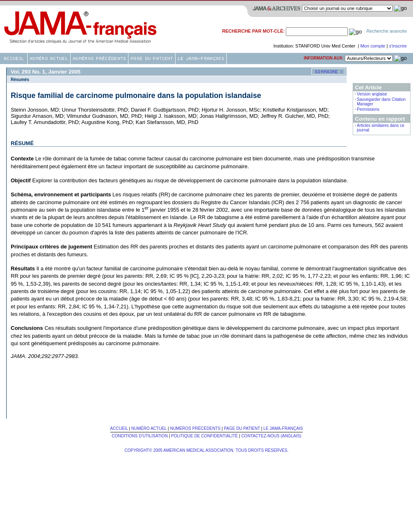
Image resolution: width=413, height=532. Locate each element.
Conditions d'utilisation (140, 436)
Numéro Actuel (149, 428)
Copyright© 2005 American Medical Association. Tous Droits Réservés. (207, 450)
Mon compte (373, 46)
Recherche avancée (387, 31)
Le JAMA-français (283, 428)
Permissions (368, 109)
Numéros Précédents (195, 428)
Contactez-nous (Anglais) (271, 436)
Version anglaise (372, 94)
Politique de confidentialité (204, 436)
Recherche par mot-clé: (253, 31)
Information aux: (324, 58)
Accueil (119, 428)
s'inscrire (398, 46)
